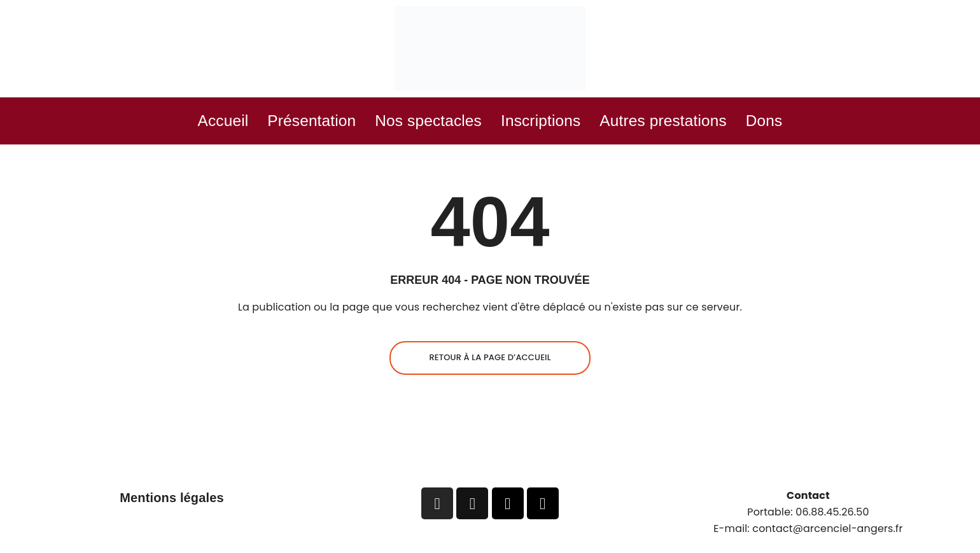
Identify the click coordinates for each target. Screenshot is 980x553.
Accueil (174, 122)
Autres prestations (696, 122)
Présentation (278, 122)
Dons (815, 122)
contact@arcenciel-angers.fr (827, 532)
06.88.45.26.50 (832, 516)
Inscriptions (550, 122)
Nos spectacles (417, 122)
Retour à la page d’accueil (490, 361)
